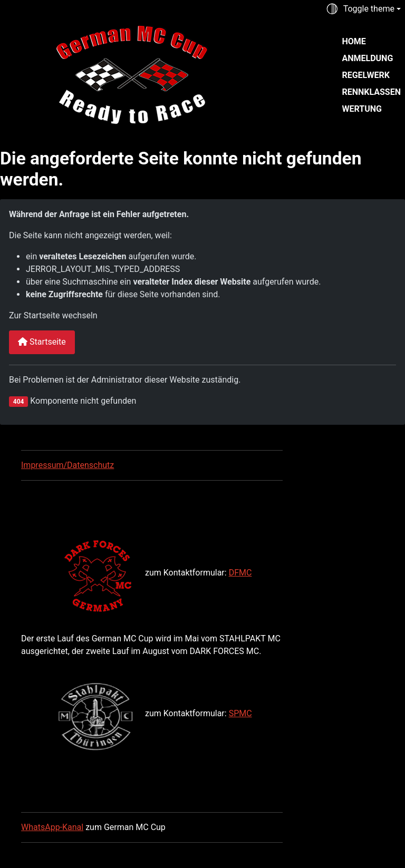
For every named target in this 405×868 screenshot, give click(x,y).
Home (354, 41)
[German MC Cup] (110, 74)
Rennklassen (371, 92)
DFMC (240, 573)
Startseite (42, 342)
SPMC (240, 713)
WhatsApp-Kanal (52, 827)
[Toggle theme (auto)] (363, 9)
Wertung (361, 109)
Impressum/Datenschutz (67, 465)
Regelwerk (365, 75)
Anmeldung (367, 58)
